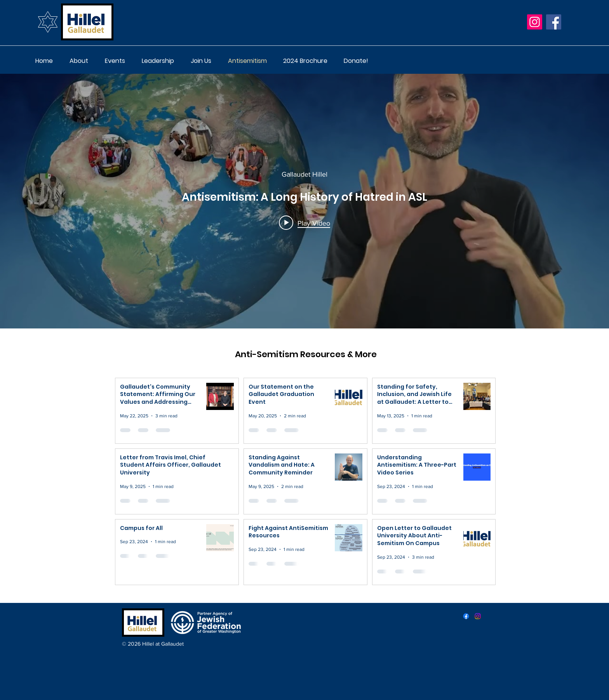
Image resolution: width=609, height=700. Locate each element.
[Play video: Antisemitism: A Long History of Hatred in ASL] (304, 223)
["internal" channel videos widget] (304, 201)
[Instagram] (535, 22)
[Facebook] (554, 22)
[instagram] (478, 616)
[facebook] (466, 616)
